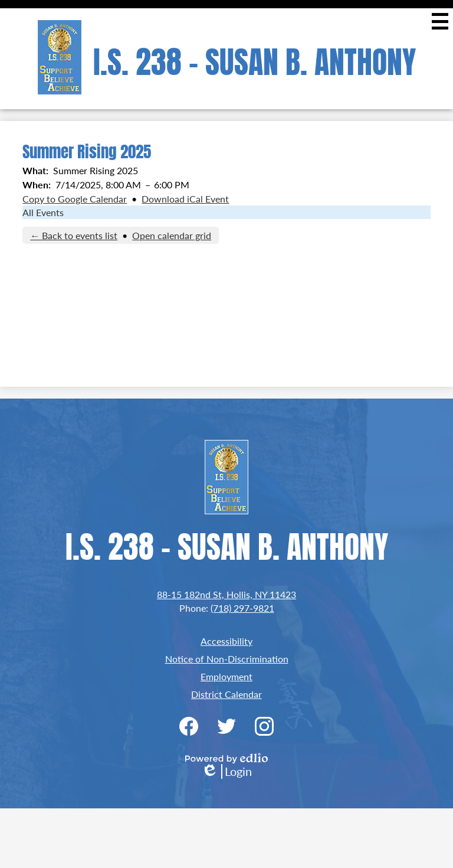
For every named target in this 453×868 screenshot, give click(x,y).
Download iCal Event (185, 199)
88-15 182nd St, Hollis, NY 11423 (226, 594)
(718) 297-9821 (242, 608)
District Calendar (226, 694)
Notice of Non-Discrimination (227, 659)
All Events (43, 212)
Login (226, 771)
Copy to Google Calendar (75, 199)
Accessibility (226, 641)
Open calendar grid (172, 235)
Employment (226, 676)
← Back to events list (74, 235)
